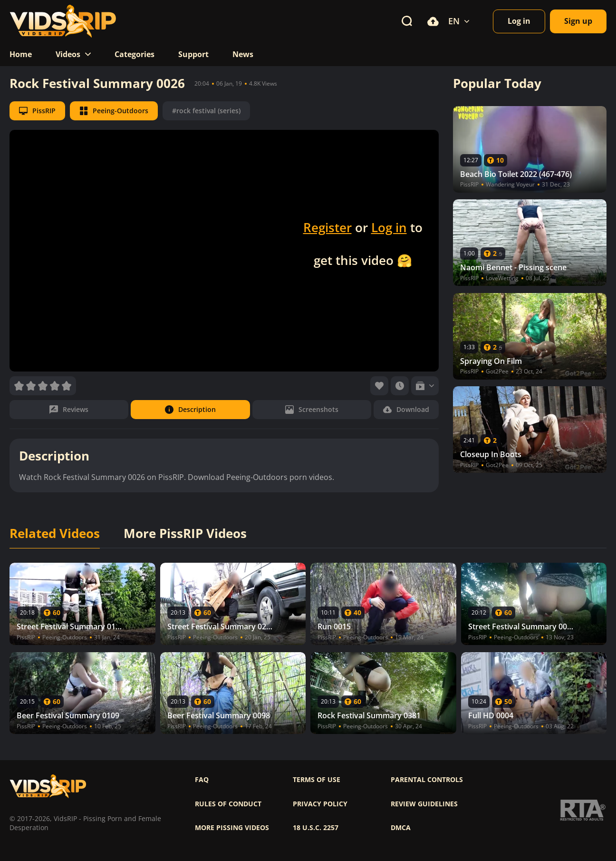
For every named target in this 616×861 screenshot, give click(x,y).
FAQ (202, 780)
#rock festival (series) (206, 111)
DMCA (401, 828)
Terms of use (317, 780)
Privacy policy (320, 804)
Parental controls (427, 780)
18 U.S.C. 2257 (316, 828)
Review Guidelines (424, 804)
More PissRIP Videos (185, 534)
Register (327, 227)
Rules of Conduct (228, 804)
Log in (389, 227)
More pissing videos (232, 828)
